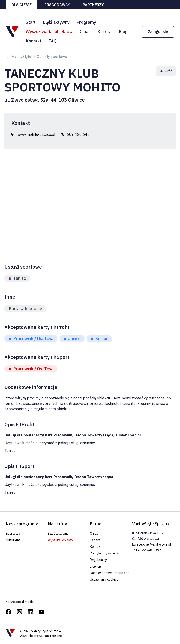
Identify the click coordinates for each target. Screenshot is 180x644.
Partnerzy (93, 5)
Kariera (105, 32)
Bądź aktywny (56, 22)
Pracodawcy (57, 5)
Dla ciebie (22, 5)
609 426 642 (78, 134)
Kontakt (34, 41)
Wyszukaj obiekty (60, 540)
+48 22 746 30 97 (148, 550)
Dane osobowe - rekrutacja (110, 573)
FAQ (53, 41)
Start (31, 22)
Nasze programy (22, 524)
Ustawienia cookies (104, 580)
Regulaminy (98, 560)
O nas (85, 32)
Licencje (96, 566)
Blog (123, 32)
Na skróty (57, 524)
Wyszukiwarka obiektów (49, 32)
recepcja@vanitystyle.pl (153, 544)
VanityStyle (22, 57)
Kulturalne (13, 540)
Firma (96, 524)
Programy (86, 22)
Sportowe (13, 534)
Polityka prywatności (105, 553)
